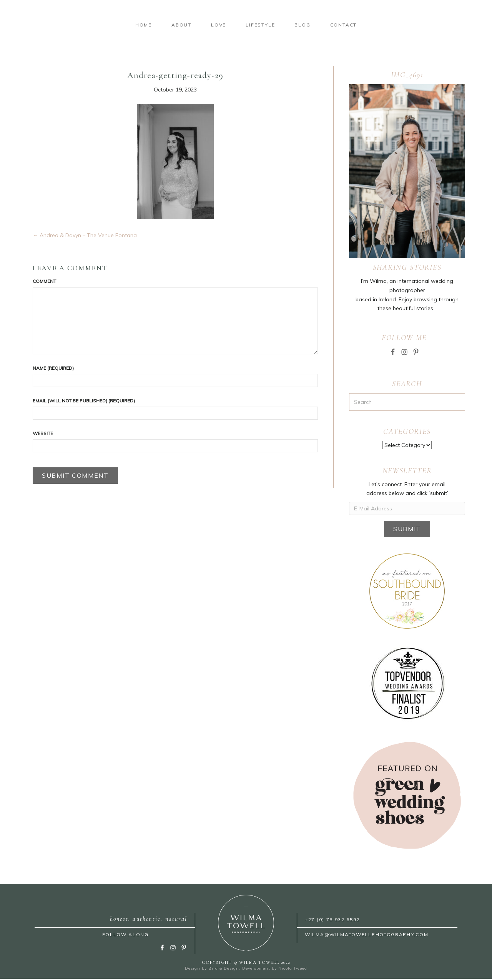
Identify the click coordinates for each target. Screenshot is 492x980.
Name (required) (53, 369)
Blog (382, 25)
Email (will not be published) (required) (84, 402)
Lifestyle (340, 25)
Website (43, 434)
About (102, 25)
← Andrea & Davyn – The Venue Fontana (85, 237)
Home (64, 25)
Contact (423, 25)
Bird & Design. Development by (243, 969)
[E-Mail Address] (407, 510)
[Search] (407, 403)
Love (139, 25)
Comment (44, 283)
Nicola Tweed (293, 969)
